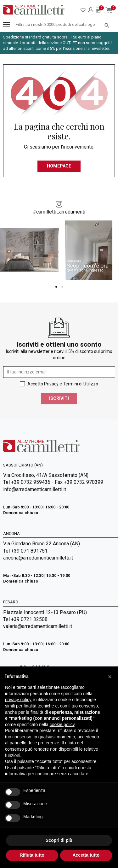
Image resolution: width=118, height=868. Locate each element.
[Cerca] (59, 25)
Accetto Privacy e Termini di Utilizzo (63, 384)
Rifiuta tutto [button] (32, 855)
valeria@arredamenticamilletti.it (38, 626)
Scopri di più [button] (59, 840)
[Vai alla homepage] (34, 10)
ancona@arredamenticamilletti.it (38, 558)
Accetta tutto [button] (86, 855)
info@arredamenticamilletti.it (35, 489)
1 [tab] (56, 287)
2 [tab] (62, 287)
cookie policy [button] (62, 724)
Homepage (59, 166)
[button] (110, 677)
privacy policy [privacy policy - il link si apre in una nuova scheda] (18, 700)
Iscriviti (59, 398)
